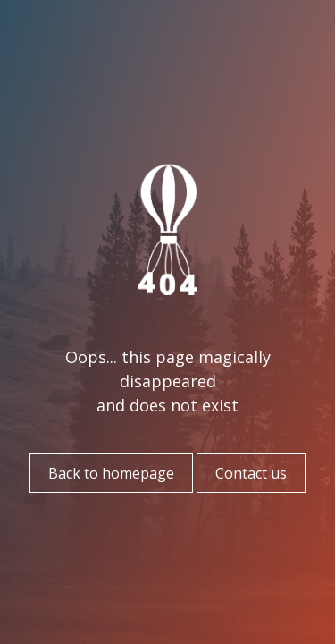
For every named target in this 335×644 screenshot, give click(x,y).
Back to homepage (111, 473)
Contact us (251, 473)
